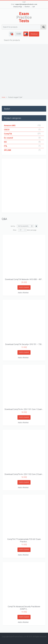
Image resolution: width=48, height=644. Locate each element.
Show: (15, 230)
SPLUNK (8, 150)
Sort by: (13, 226)
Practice (24, 17)
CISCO (7, 130)
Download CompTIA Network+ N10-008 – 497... (24, 279)
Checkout (34, 34)
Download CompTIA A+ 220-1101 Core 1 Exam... (24, 409)
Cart (34, 7)
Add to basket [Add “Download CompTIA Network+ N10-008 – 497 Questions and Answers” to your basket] (24, 287)
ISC (5, 142)
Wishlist (27, 7)
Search (43, 27)
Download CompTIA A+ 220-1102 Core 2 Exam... (24, 474)
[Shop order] (25, 226)
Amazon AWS (10, 126)
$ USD (19, 34)
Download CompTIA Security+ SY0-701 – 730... (24, 344)
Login (24, 2)
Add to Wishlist (23, 293)
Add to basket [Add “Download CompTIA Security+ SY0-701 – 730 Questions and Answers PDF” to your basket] (24, 352)
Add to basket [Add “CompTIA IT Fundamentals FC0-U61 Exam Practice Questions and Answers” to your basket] (24, 550)
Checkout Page (18, 7)
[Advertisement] (24, 71)
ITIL (6, 146)
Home (3, 97)
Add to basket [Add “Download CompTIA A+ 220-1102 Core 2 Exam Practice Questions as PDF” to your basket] (24, 482)
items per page (32, 230)
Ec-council (8, 138)
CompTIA (8, 134)
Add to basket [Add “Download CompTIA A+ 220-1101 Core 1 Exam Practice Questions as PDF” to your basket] (24, 417)
